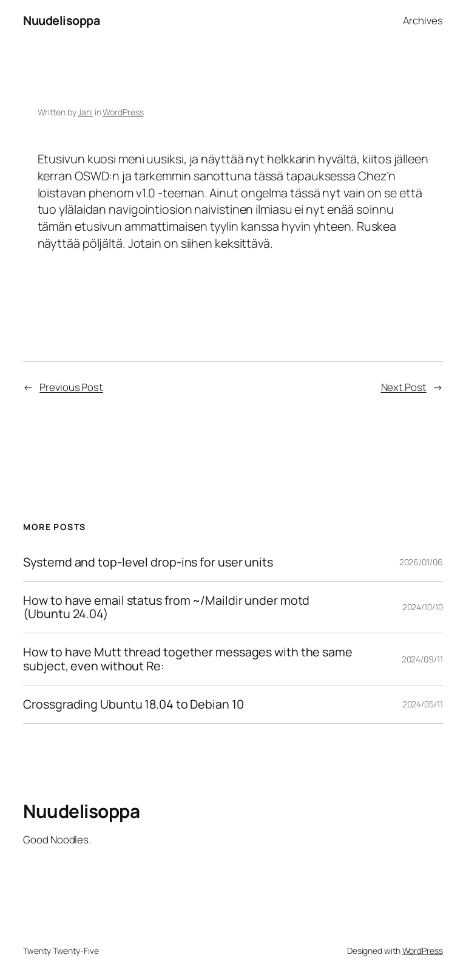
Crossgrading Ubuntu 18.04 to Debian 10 (133, 704)
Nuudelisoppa (61, 20)
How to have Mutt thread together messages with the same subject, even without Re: (188, 659)
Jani (85, 112)
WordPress (123, 112)
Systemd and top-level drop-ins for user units (148, 562)
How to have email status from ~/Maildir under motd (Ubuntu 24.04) (166, 607)
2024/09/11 (422, 659)
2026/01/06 (421, 562)
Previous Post (71, 387)
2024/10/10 (423, 607)
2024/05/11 (423, 704)
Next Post (404, 387)
